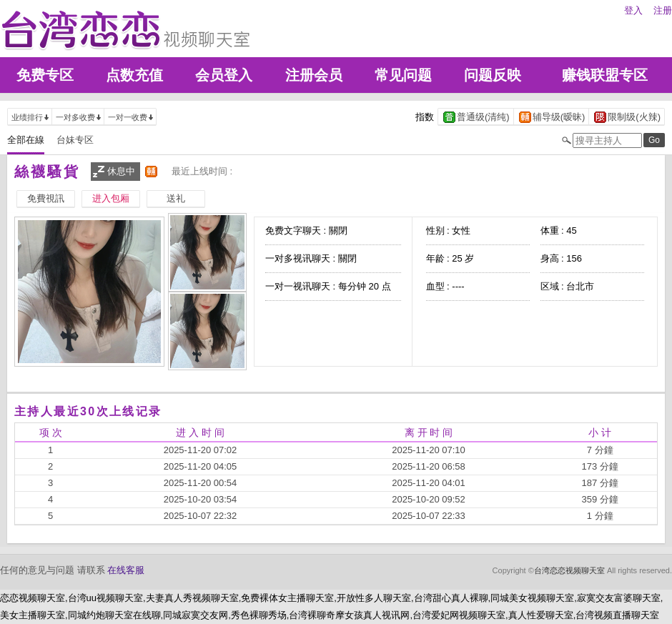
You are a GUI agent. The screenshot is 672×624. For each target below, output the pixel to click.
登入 (633, 10)
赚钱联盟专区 (605, 75)
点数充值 (134, 75)
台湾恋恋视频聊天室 (569, 570)
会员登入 (224, 75)
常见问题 (403, 75)
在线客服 (126, 570)
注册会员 (314, 75)
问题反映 (493, 75)
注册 (663, 10)
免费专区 (45, 75)
